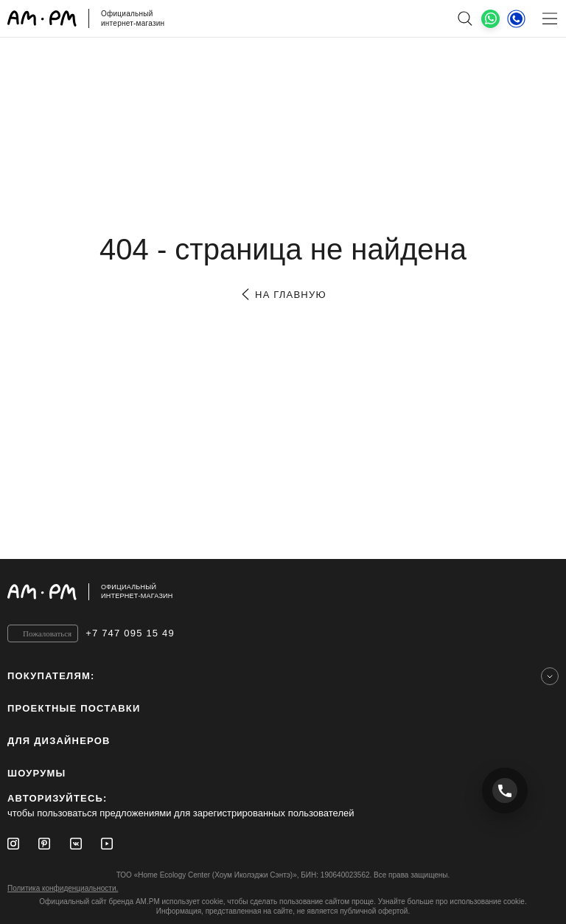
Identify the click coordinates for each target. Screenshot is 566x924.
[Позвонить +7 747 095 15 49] (505, 791)
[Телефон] (516, 18)
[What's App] (490, 19)
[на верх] (544, 591)
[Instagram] (13, 844)
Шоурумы (36, 773)
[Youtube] (107, 844)
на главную (283, 295)
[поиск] (465, 18)
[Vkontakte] (76, 844)
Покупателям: (51, 676)
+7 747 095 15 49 (130, 633)
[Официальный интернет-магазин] (283, 592)
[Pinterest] (44, 844)
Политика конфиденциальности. (63, 888)
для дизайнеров (59, 741)
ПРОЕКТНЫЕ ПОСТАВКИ (74, 708)
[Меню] (549, 18)
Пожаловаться (47, 633)
